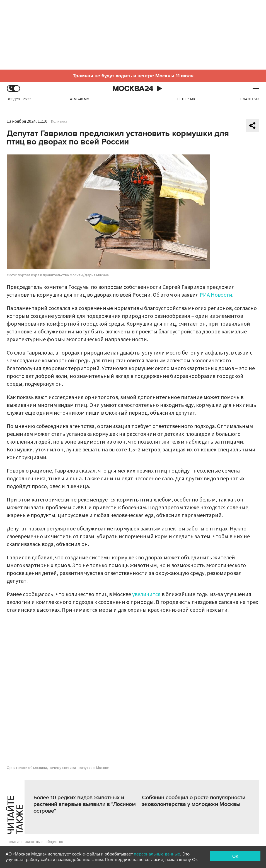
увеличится (146, 594)
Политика (59, 122)
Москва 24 (133, 89)
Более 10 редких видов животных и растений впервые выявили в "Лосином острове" (85, 804)
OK (235, 856)
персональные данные (157, 854)
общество (54, 842)
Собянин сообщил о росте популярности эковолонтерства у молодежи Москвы (194, 801)
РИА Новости (216, 295)
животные (34, 842)
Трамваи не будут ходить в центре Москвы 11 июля (133, 76)
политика (15, 842)
